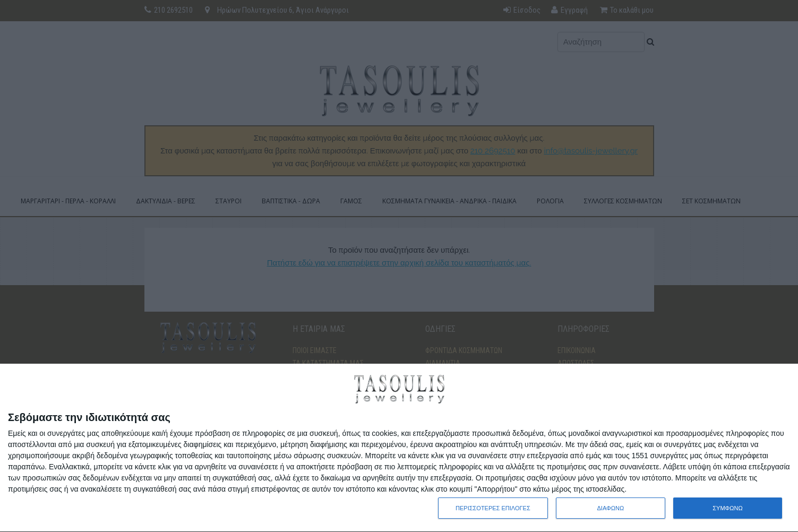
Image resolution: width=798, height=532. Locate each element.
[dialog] (399, 448)
